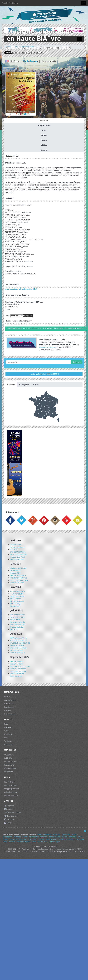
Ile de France (30, 61)
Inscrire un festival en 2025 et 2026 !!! (44, 374)
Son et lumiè (15, 620)
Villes (36, 385)
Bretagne (17, 837)
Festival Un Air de (17, 583)
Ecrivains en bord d (18, 622)
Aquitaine (48, 834)
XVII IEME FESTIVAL (18, 552)
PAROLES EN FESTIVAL (20, 580)
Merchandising (10, 768)
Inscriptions (9, 755)
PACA (46, 842)
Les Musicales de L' (18, 624)
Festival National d (18, 547)
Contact (9, 809)
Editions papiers (10, 761)
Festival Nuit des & (18, 653)
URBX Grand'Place (18, 591)
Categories (24, 385)
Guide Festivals (10, 3)
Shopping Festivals (12, 789)
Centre (25, 837)
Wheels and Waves (18, 596)
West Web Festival (18, 617)
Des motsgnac (16, 676)
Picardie (12, 842)
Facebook (9, 819)
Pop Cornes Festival (18, 671)
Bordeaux (8, 734)
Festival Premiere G (18, 575)
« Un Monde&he (17, 594)
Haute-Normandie (69, 837)
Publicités (8, 758)
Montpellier (9, 744)
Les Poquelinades (17, 559)
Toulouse (8, 741)
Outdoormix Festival (18, 568)
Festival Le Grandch (18, 669)
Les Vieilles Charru (17, 615)
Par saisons (9, 704)
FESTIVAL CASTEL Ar (19, 638)
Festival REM (15, 573)
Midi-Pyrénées (52, 839)
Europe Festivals (11, 785)
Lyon (6, 731)
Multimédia (9, 772)
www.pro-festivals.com (48, 347)
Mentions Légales (13, 813)
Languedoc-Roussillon (19, 839)
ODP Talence (16, 599)
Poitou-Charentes (23, 842)
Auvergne (57, 834)
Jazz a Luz (14, 629)
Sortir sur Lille (37, 842)
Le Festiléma (15, 570)
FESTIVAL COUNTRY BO (20, 666)
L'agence (9, 806)
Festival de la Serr (17, 627)
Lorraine (41, 839)
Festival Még (15, 604)
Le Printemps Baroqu (19, 554)
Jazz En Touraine (17, 664)
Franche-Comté (55, 837)
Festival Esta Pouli (17, 557)
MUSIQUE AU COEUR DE (20, 643)
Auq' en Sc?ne (16, 545)
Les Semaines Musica (19, 648)
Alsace (40, 834)
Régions (11, 385)
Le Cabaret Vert (17, 650)
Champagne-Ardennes (38, 837)
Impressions (9, 765)
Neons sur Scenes (17, 645)
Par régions (9, 707)
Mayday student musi (19, 578)
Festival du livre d (17, 661)
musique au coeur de (19, 640)
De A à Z (8, 697)
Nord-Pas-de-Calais (66, 839)
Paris (6, 724)
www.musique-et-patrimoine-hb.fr (21, 289)
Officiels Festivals (11, 792)
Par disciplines (10, 700)
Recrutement (11, 816)
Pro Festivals (9, 782)
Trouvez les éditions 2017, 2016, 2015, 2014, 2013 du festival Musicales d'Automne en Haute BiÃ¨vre (46, 329)
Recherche (77, 362)
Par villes (8, 710)
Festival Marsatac (17, 601)
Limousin (33, 839)
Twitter (8, 823)
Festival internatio (17, 674)
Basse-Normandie (69, 834)
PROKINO (14, 550)
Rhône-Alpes (55, 842)
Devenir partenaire (12, 796)
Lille (6, 738)
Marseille (8, 727)
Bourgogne (7, 837)
